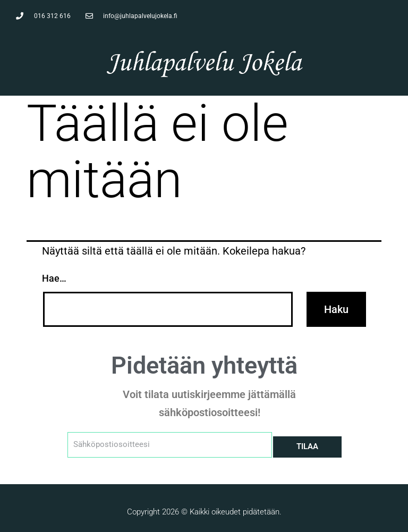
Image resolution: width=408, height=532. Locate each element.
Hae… (54, 278)
